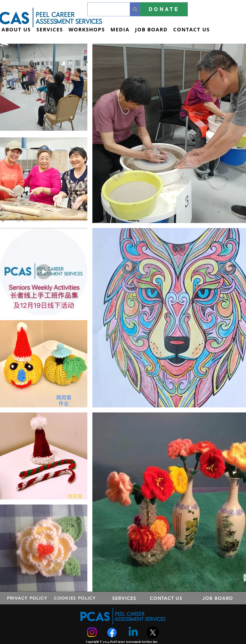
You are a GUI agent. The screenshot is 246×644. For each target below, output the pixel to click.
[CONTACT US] (167, 598)
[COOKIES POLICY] (75, 598)
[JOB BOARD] (218, 598)
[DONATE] (164, 9)
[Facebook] (112, 632)
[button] (50, 29)
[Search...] (105, 9)
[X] (153, 632)
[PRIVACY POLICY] (28, 598)
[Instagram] (92, 632)
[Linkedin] (133, 632)
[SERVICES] (125, 598)
